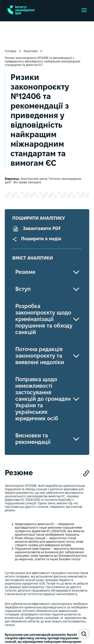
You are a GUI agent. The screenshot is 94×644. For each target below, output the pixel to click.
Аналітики (31, 51)
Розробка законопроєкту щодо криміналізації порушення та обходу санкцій (44, 319)
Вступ (23, 289)
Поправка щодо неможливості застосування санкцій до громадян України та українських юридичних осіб (43, 399)
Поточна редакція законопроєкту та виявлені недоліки (40, 356)
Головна (11, 51)
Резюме (25, 272)
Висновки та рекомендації (33, 439)
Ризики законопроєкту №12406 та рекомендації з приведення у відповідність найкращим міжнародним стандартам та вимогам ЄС (42, 62)
